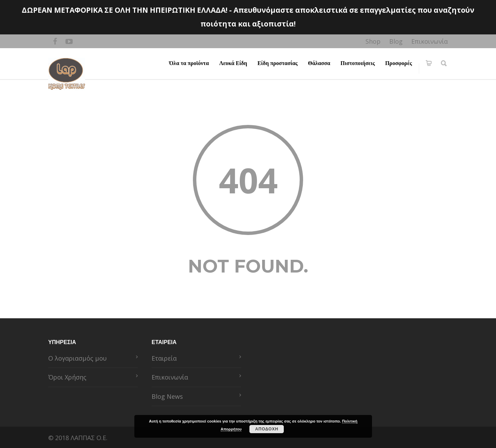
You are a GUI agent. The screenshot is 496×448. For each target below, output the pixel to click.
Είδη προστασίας (277, 63)
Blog (396, 41)
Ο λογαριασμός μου (77, 358)
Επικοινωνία (430, 41)
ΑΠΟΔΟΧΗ (267, 429)
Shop (373, 41)
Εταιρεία (164, 358)
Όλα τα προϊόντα (189, 63)
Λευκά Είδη (233, 63)
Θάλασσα (319, 63)
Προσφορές (399, 63)
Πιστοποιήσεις (358, 63)
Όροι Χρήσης (67, 377)
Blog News (167, 396)
